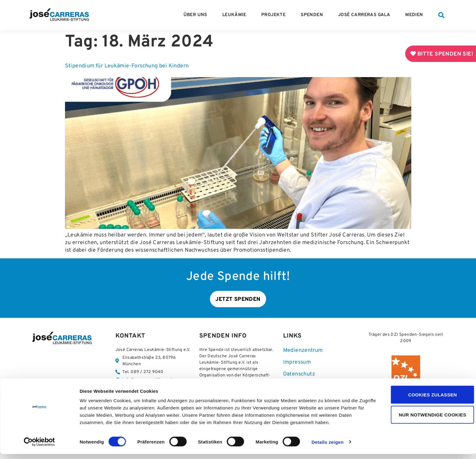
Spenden (313, 15)
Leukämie (236, 15)
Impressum (297, 363)
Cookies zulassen (425, 400)
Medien (416, 15)
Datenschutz (299, 375)
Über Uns (197, 15)
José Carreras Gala (366, 15)
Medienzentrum (303, 351)
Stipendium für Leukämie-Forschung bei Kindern (127, 66)
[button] (441, 15)
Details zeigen (327, 447)
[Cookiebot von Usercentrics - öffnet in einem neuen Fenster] (39, 447)
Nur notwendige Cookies (425, 420)
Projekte (275, 15)
